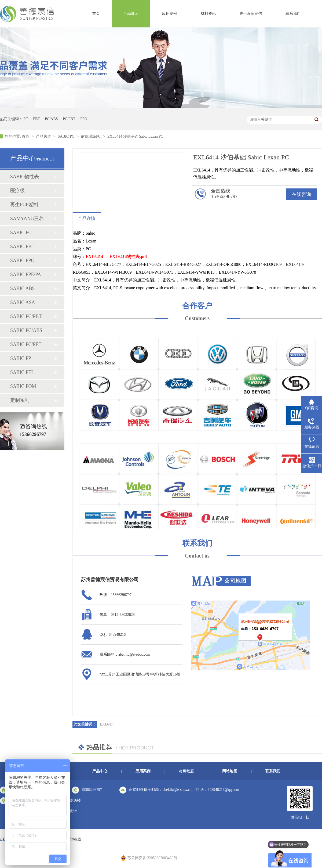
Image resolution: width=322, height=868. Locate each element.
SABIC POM (23, 386)
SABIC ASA (23, 302)
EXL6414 (94, 257)
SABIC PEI (22, 372)
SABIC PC (66, 136)
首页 (96, 14)
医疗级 (17, 191)
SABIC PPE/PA (26, 274)
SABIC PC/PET (26, 344)
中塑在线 (74, 839)
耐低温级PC (91, 136)
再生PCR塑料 (24, 205)
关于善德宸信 (251, 14)
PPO (84, 119)
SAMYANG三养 (27, 219)
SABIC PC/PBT (26, 316)
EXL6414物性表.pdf (128, 257)
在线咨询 (301, 194)
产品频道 (44, 136)
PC (26, 119)
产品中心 (100, 771)
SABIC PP (21, 358)
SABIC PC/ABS (26, 330)
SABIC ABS (23, 288)
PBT (36, 119)
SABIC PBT (22, 247)
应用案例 (170, 14)
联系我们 (293, 14)
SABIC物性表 (25, 177)
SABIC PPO (22, 260)
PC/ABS (51, 119)
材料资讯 (208, 14)
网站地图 (230, 771)
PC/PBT (69, 119)
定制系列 (20, 400)
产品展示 (131, 14)
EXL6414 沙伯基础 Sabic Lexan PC (135, 136)
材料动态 (186, 771)
